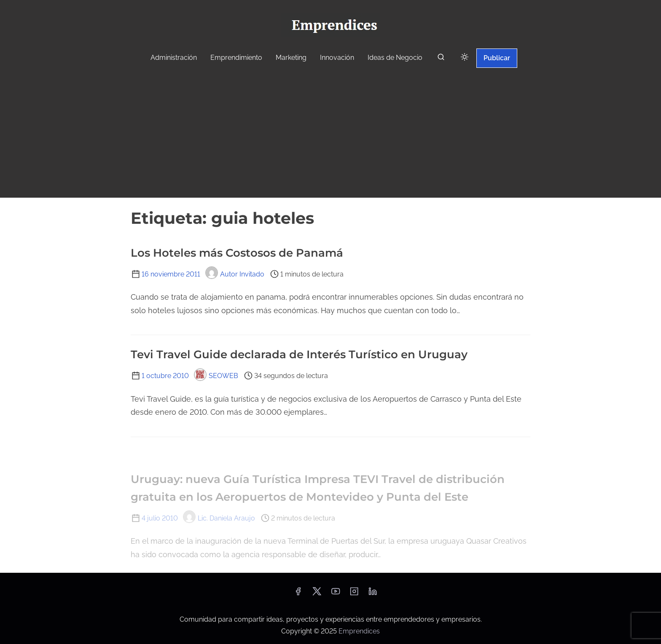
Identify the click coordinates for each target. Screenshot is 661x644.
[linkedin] (373, 594)
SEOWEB (216, 376)
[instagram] (354, 594)
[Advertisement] (330, 134)
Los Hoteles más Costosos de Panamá (237, 253)
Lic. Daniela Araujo (219, 518)
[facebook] (298, 594)
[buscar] (441, 59)
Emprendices (359, 631)
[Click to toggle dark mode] (465, 58)
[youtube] (336, 594)
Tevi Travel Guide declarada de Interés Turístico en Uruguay (299, 354)
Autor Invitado (235, 274)
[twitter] (317, 594)
